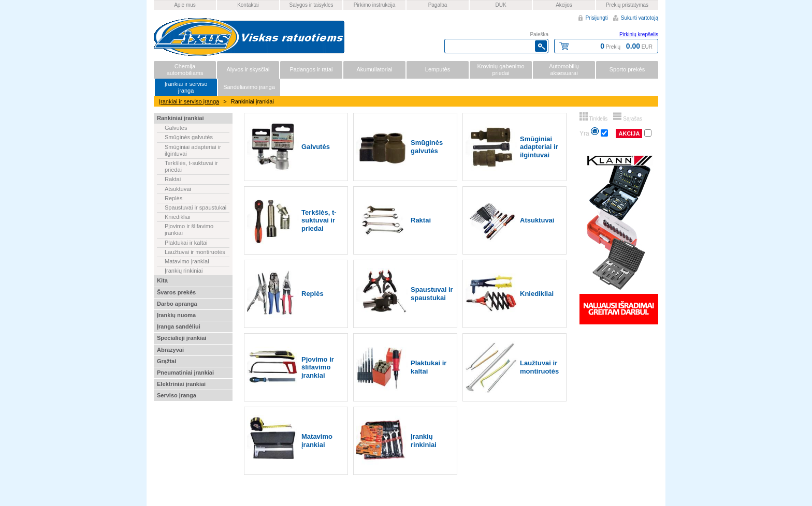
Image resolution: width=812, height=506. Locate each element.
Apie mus (185, 5)
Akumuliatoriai (374, 69)
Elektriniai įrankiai (181, 384)
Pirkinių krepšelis (639, 34)
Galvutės (176, 128)
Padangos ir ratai (311, 69)
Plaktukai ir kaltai (186, 243)
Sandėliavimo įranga (249, 87)
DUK (501, 5)
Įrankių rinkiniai (184, 271)
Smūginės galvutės (189, 137)
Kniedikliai (178, 217)
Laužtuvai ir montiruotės (195, 252)
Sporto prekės (627, 69)
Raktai (173, 179)
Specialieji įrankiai (182, 338)
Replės (173, 198)
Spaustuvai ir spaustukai (195, 207)
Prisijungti (596, 18)
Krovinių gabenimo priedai (501, 70)
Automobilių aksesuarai (564, 70)
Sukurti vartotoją (640, 18)
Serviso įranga (177, 395)
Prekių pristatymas (627, 5)
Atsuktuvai (178, 189)
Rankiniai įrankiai (180, 118)
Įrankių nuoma (176, 315)
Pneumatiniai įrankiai (185, 373)
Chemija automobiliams (185, 70)
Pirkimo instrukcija (375, 5)
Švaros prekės (176, 292)
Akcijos (564, 5)
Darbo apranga (177, 304)
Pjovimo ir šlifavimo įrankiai (189, 229)
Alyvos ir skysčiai (248, 69)
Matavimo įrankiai (187, 261)
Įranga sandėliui (179, 326)
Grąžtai (166, 361)
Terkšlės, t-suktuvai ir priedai (191, 166)
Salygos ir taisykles (311, 5)
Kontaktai (248, 5)
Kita (162, 280)
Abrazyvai (170, 350)
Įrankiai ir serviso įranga (186, 87)
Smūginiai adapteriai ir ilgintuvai (193, 150)
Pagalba (438, 5)
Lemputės (438, 69)
